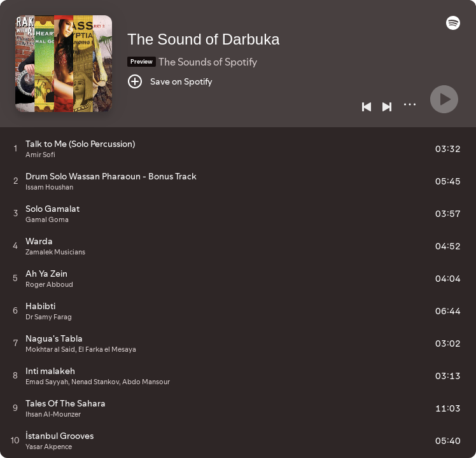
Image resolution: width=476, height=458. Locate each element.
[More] (410, 104)
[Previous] (367, 107)
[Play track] (16, 148)
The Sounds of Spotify (208, 62)
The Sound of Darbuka (203, 39)
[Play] (444, 99)
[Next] (387, 107)
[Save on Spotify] (170, 81)
